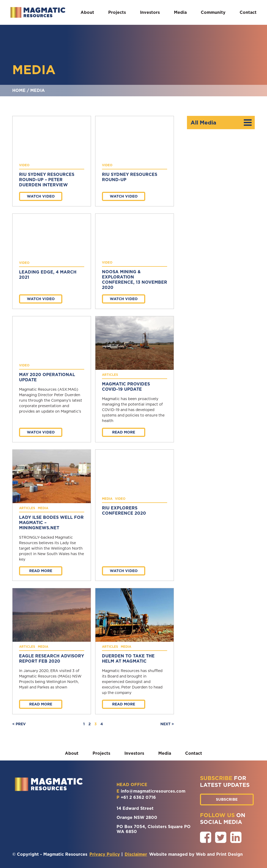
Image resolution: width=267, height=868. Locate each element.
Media (180, 12)
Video (24, 165)
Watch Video (41, 196)
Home (19, 90)
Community (213, 12)
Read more (124, 432)
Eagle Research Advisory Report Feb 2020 (51, 659)
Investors (150, 12)
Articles (110, 375)
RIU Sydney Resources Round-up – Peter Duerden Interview (47, 180)
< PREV (19, 724)
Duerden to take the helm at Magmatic (128, 659)
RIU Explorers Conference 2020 (124, 511)
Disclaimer (136, 854)
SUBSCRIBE (227, 799)
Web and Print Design (219, 854)
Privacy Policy (105, 854)
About (87, 12)
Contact (248, 12)
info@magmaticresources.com (153, 791)
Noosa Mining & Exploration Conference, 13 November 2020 (135, 280)
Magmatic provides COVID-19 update (126, 387)
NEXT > (167, 724)
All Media (221, 123)
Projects (117, 12)
